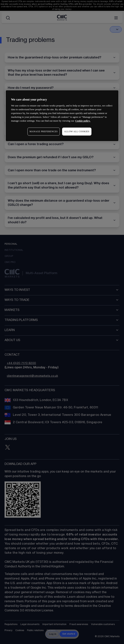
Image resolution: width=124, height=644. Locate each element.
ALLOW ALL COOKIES (77, 131)
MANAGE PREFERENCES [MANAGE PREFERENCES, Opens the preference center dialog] (44, 131)
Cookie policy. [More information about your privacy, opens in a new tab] (83, 121)
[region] (62, 116)
